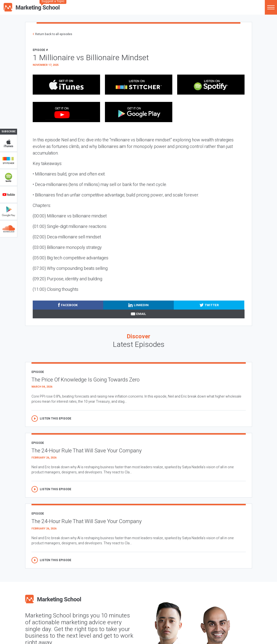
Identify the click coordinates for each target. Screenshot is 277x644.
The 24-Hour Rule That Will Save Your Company (87, 451)
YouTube (9, 195)
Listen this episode (56, 419)
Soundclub (9, 229)
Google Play (9, 212)
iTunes (9, 143)
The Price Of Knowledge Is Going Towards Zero (86, 380)
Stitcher (9, 160)
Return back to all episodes (54, 34)
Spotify (9, 177)
